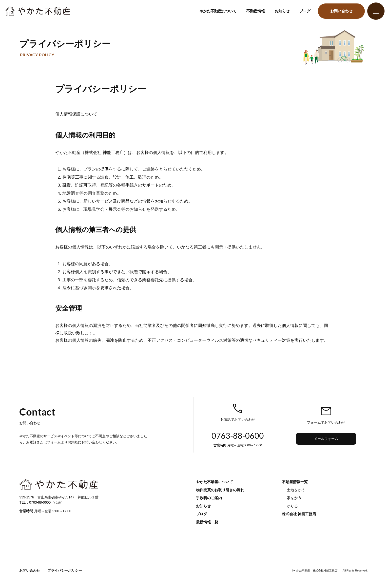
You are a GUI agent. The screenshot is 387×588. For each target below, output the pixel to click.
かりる (292, 506)
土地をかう (296, 490)
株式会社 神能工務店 (299, 514)
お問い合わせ (341, 11)
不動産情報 (256, 11)
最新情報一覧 (207, 522)
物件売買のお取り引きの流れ (220, 490)
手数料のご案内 (209, 498)
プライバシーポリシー (65, 570)
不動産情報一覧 (295, 482)
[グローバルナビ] (376, 11)
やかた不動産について (218, 11)
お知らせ (282, 11)
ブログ (305, 11)
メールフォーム (326, 439)
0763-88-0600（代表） (47, 502)
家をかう (294, 498)
